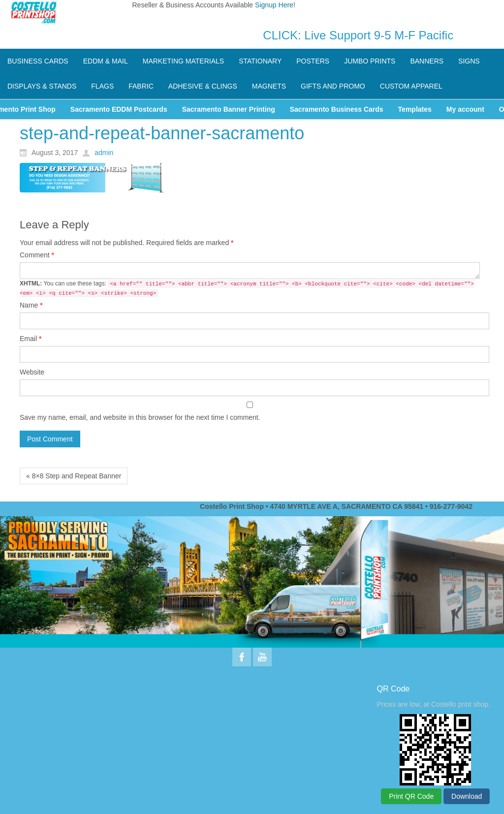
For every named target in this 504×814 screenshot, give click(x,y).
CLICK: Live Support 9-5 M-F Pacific (358, 35)
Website (32, 372)
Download (467, 796)
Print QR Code (411, 796)
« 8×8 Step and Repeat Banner (74, 476)
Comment (37, 255)
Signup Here (274, 5)
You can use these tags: (247, 289)
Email (31, 339)
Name (31, 305)
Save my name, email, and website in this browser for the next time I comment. (140, 417)
